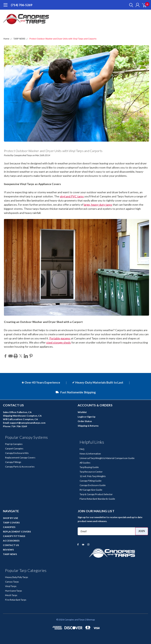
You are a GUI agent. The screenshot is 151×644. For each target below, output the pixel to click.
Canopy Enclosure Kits (17, 453)
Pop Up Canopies (14, 444)
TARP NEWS (19, 39)
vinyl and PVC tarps (72, 196)
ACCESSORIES (11, 541)
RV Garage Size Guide (91, 490)
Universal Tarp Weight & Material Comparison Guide (107, 458)
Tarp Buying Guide (89, 467)
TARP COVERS (11, 523)
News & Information (90, 454)
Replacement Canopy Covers (20, 458)
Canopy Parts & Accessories (20, 467)
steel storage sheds (58, 342)
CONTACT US (11, 545)
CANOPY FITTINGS (14, 536)
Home (6, 39)
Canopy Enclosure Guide (93, 485)
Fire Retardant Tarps (16, 600)
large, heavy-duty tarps (98, 205)
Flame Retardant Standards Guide (97, 499)
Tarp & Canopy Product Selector (96, 494)
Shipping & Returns (88, 426)
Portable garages (60, 338)
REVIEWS (8, 550)
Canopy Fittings (13, 462)
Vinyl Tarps (11, 586)
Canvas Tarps (12, 582)
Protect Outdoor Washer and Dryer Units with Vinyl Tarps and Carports (63, 39)
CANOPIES (9, 527)
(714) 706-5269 (22, 5)
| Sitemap (90, 620)
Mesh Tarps (11, 595)
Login (81, 417)
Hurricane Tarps (14, 591)
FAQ (82, 449)
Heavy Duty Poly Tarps (17, 577)
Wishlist (82, 412)
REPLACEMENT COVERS (17, 532)
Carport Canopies (14, 448)
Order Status (85, 421)
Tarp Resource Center (91, 472)
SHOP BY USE (11, 518)
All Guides (85, 463)
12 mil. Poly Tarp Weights (93, 476)
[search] (130, 5)
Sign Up (91, 417)
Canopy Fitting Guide (91, 481)
